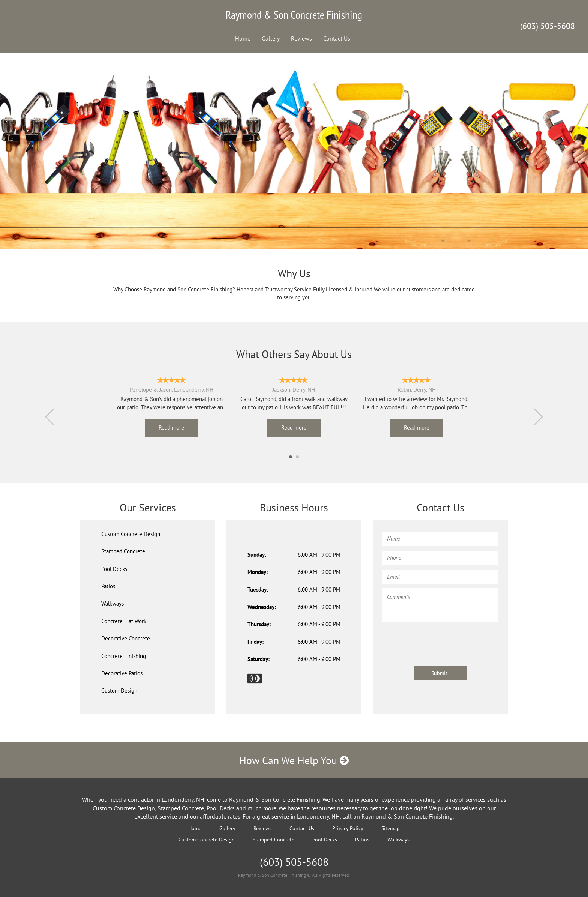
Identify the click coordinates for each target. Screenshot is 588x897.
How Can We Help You (294, 760)
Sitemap (391, 828)
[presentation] (439, 640)
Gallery (271, 38)
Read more (171, 427)
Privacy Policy (348, 828)
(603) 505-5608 (547, 26)
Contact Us (337, 38)
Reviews (301, 38)
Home (243, 38)
